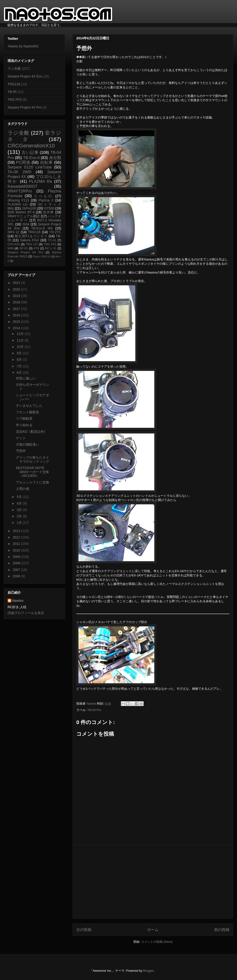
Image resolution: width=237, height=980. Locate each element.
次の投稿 (84, 930)
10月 (21, 347)
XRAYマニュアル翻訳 (24, 216)
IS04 (26, 224)
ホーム (153, 930)
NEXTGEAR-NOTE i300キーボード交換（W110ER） (32, 472)
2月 (20, 516)
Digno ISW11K (42, 256)
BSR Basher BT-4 (21, 212)
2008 (17, 563)
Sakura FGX (30, 240)
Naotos (18, 601)
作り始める (24, 425)
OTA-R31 (14, 244)
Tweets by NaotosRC (23, 46)
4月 (20, 503)
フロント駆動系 (27, 412)
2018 (17, 302)
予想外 (21, 451)
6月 (20, 373)
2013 (17, 531)
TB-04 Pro (94, 710)
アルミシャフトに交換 (32, 482)
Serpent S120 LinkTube (30, 167)
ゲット (21, 438)
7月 (20, 366)
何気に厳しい (26, 378)
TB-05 (12, 92)
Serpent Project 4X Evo (25, 76)
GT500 (49, 208)
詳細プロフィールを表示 (26, 613)
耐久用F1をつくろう (31, 236)
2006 (17, 576)
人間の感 (23, 489)
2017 (17, 309)
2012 (17, 537)
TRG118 (14, 84)
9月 (20, 353)
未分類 (55, 158)
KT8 (36, 248)
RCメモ (51, 248)
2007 (17, 570)
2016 (17, 315)
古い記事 (30, 153)
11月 (21, 340)
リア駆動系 (24, 419)
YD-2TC (55, 232)
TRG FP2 (15, 100)
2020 (17, 289)
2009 (17, 557)
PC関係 (23, 162)
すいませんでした (29, 406)
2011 (17, 544)
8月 (20, 360)
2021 (17, 283)
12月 (21, 334)
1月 (20, 523)
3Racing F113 (18, 200)
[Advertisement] (153, 882)
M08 (11, 248)
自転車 (46, 162)
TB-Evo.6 (32, 158)
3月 (20, 510)
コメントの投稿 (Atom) (157, 942)
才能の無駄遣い (27, 444)
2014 (17, 328)
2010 (17, 550)
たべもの (43, 196)
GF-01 (23, 248)
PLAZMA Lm (18, 204)
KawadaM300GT (23, 186)
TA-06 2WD (19, 172)
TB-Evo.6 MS (42, 228)
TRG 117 (32, 244)
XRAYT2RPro (20, 191)
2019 (17, 296)
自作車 (48, 212)
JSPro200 (29, 208)
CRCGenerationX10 (31, 146)
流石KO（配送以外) (30, 432)
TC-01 (52, 240)
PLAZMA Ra (41, 181)
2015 (17, 322)
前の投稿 (222, 930)
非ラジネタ (34, 136)
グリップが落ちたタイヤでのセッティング (33, 459)
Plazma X (46, 200)
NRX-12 (14, 232)
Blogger (148, 971)
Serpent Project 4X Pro (25, 107)
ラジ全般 (14, 68)
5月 (20, 497)
